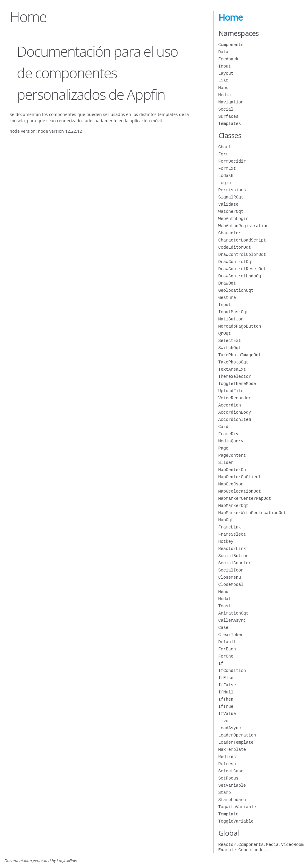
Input (225, 66)
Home (231, 17)
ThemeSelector (235, 376)
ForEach (227, 649)
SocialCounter (235, 563)
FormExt (227, 168)
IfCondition (232, 671)
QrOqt (225, 333)
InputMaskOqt (234, 312)
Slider (226, 463)
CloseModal (231, 584)
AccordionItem (235, 420)
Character (230, 233)
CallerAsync (232, 620)
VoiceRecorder (235, 398)
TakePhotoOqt (234, 362)
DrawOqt (227, 283)
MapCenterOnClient (240, 477)
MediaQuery (231, 441)
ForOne (226, 656)
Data (224, 52)
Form (224, 154)
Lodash (226, 176)
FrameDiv (228, 434)
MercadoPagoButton (240, 326)
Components (231, 45)
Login (225, 183)
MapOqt (226, 520)
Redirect (228, 757)
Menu (224, 592)
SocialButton (234, 556)
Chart (225, 147)
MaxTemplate (232, 749)
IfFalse (227, 685)
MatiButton (231, 319)
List (224, 81)
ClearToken (231, 635)
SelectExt (230, 341)
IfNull (226, 692)
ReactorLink (232, 549)
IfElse (226, 678)
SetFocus (228, 778)
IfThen (226, 699)
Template (228, 814)
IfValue (227, 714)
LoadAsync (230, 728)
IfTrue (226, 706)
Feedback (228, 59)
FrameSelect (232, 534)
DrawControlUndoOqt (241, 276)
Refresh (227, 764)
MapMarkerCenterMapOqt (245, 498)
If (221, 663)
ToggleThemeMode (237, 384)
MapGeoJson (231, 484)
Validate (228, 204)
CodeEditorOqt (235, 247)
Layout (226, 73)
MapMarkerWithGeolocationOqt (252, 513)
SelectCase (231, 771)
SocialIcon (231, 570)
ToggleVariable (236, 821)
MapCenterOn (232, 470)
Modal (225, 599)
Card (224, 427)
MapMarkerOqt (234, 506)
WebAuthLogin (234, 219)
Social (226, 109)
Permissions (232, 190)
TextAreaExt (232, 369)
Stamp (225, 793)
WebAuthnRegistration (244, 226)
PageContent (232, 455)
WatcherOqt (231, 211)
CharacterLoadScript (242, 240)
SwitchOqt (230, 348)
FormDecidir (232, 161)
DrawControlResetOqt (242, 269)
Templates (230, 124)
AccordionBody (235, 412)
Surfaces (228, 116)
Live (224, 721)
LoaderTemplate (236, 742)
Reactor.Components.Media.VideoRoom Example (261, 847)
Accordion (230, 405)
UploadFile (231, 391)
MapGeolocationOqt (240, 491)
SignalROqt (231, 197)
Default (227, 642)
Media (225, 95)
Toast (225, 606)
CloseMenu (230, 577)
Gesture (227, 298)
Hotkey (226, 541)
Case (224, 628)
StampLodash (232, 800)
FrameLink (230, 527)
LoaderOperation (237, 735)
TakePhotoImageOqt (240, 355)
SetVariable (232, 785)
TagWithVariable (237, 807)
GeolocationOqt (236, 290)
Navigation (231, 102)
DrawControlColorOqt (242, 255)
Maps (224, 88)
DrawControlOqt (236, 262)
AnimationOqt (234, 613)
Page (224, 448)
